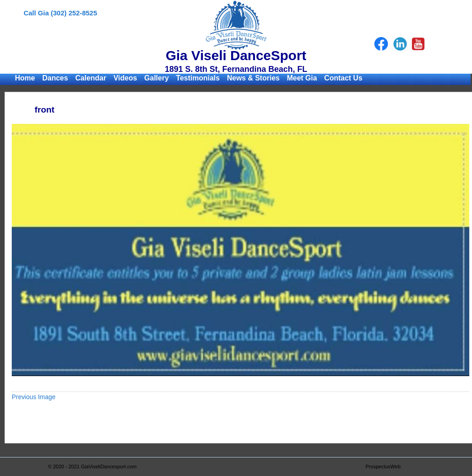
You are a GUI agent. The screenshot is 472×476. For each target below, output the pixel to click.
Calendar (90, 78)
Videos (125, 78)
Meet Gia (302, 78)
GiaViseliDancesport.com (109, 467)
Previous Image (34, 397)
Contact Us (343, 78)
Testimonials (198, 78)
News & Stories (253, 78)
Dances (55, 78)
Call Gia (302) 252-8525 (60, 13)
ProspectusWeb (383, 467)
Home (25, 78)
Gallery (156, 78)
